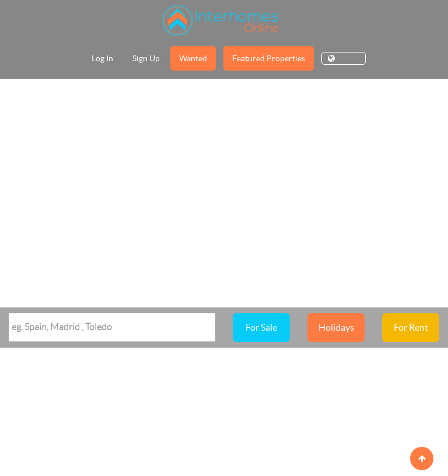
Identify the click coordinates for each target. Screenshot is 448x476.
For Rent (411, 327)
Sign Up (146, 58)
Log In (102, 58)
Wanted (193, 58)
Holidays (336, 327)
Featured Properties (269, 58)
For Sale (261, 327)
